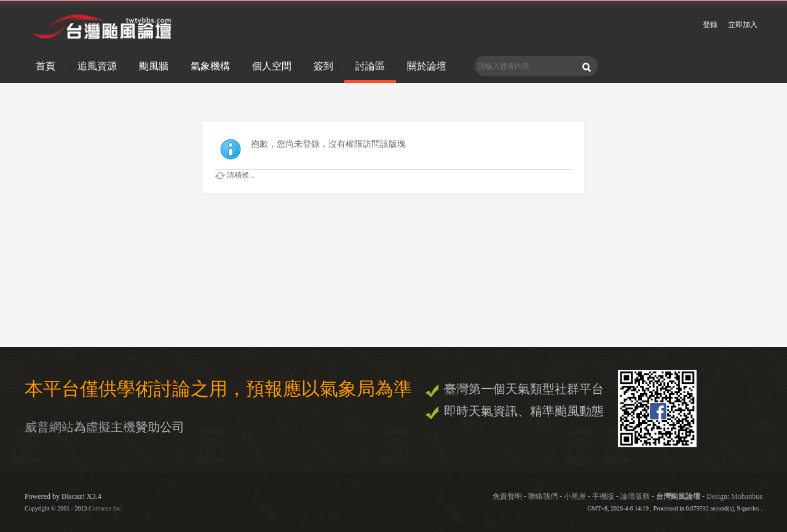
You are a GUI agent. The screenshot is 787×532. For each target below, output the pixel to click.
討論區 (370, 66)
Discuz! (73, 496)
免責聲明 (507, 496)
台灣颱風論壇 (679, 496)
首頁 (45, 66)
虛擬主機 (111, 427)
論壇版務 (635, 496)
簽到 (323, 66)
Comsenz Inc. (105, 508)
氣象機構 (210, 66)
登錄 (710, 25)
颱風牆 (154, 66)
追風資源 (97, 66)
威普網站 (49, 427)
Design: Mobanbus (734, 496)
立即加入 (743, 25)
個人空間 (272, 66)
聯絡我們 (543, 496)
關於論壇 (427, 66)
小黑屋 (575, 496)
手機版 (603, 496)
